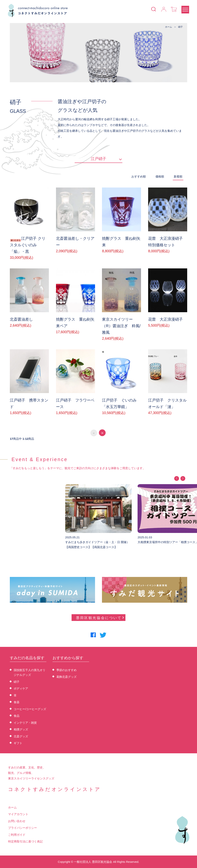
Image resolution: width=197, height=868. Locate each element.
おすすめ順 (139, 176)
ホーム (169, 27)
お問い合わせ (17, 821)
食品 (17, 716)
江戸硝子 (98, 159)
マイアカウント (18, 814)
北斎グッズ (21, 736)
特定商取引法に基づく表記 (25, 841)
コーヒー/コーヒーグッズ (30, 709)
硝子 (180, 27)
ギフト (18, 743)
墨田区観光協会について (100, 618)
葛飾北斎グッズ (66, 677)
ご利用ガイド (17, 835)
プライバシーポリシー (23, 828)
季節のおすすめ (66, 670)
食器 (17, 702)
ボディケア (21, 688)
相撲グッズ (21, 729)
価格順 (160, 176)
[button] (177, 478)
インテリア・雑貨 (25, 723)
